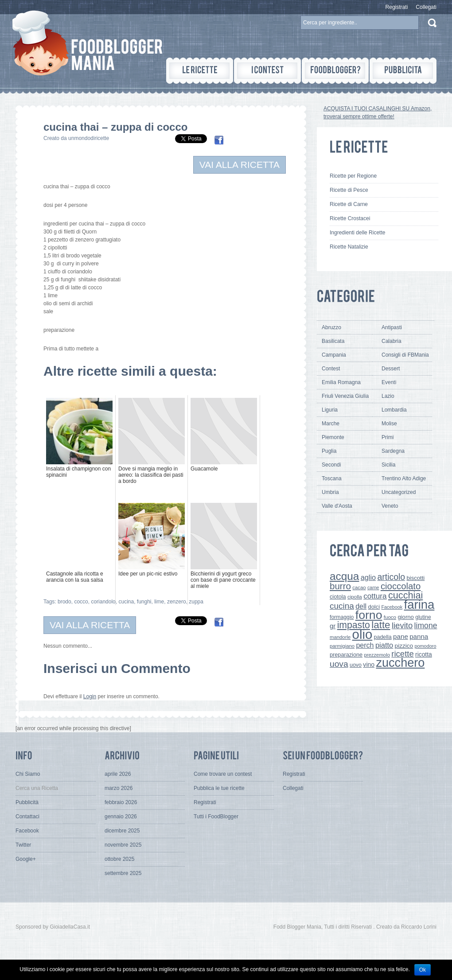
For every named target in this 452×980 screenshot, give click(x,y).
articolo (391, 577)
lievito (402, 625)
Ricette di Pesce (349, 190)
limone (426, 626)
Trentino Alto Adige (404, 478)
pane (401, 636)
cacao (359, 587)
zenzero (177, 602)
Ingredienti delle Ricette (357, 233)
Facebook (392, 607)
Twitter (23, 845)
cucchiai (405, 595)
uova (339, 664)
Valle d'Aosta (337, 506)
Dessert (391, 369)
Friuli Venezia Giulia (345, 396)
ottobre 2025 (119, 859)
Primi (388, 437)
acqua (344, 576)
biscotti (415, 578)
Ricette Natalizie (349, 247)
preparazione (346, 655)
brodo (64, 602)
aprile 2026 (118, 774)
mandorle (340, 637)
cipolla (355, 597)
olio (362, 634)
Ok (423, 970)
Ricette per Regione (353, 176)
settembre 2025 (123, 873)
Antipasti (392, 327)
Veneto (390, 506)
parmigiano (342, 646)
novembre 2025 (123, 845)
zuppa (196, 602)
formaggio (342, 617)
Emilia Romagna (341, 382)
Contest (331, 369)
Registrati (397, 7)
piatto (384, 645)
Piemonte (333, 437)
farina (419, 605)
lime (159, 602)
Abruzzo (331, 327)
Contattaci (27, 817)
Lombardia (394, 410)
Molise (389, 424)
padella (383, 637)
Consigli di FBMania (405, 355)
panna (419, 636)
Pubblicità (27, 802)
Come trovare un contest (223, 774)
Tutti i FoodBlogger (216, 817)
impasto (354, 625)
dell (361, 606)
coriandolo (103, 602)
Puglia (329, 451)
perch (365, 645)
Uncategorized (399, 492)
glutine (423, 617)
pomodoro (425, 646)
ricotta (424, 654)
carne (373, 587)
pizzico (404, 646)
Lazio (388, 396)
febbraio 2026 (121, 802)
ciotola (338, 597)
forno (369, 615)
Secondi (331, 465)
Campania (334, 355)
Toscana (332, 478)
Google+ (26, 859)
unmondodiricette (89, 138)
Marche (331, 424)
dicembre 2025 (122, 831)
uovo (356, 665)
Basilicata (333, 341)
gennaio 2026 (121, 817)
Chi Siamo (28, 774)
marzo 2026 (119, 788)
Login (90, 696)
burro (340, 586)
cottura (375, 596)
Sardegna (393, 451)
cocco (81, 602)
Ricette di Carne (349, 204)
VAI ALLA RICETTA (240, 165)
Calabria (392, 341)
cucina (126, 602)
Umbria (330, 492)
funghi (144, 602)
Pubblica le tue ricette (219, 788)
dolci (374, 607)
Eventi (389, 382)
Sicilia (388, 465)
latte (381, 625)
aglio (368, 577)
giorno (406, 617)
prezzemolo (377, 655)
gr (333, 626)
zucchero (400, 663)
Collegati (426, 7)
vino (369, 665)
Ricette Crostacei (350, 218)
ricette (402, 654)
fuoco (390, 617)
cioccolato (401, 586)
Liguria (330, 410)
